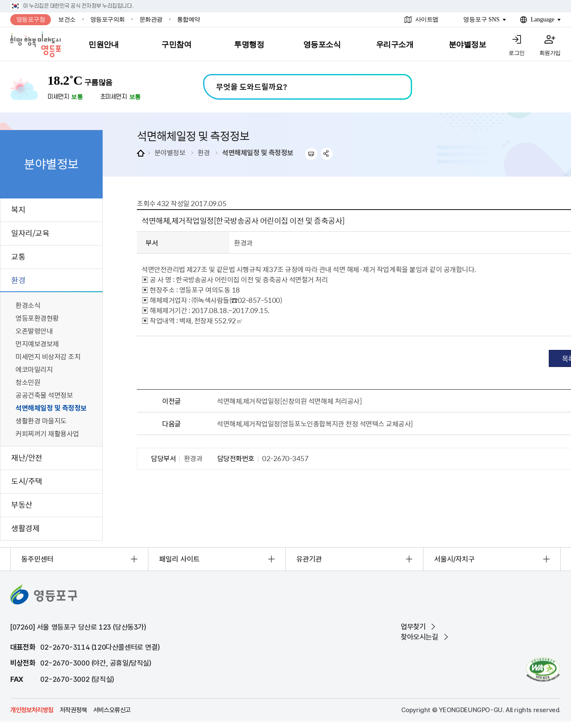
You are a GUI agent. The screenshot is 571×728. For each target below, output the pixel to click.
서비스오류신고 (112, 710)
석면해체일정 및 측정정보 (258, 152)
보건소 (67, 19)
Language (543, 19)
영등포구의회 (108, 19)
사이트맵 (427, 19)
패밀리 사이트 (179, 559)
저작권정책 (73, 710)
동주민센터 (37, 559)
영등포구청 (31, 19)
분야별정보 (170, 152)
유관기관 (309, 559)
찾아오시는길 (420, 637)
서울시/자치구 (454, 559)
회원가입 (550, 53)
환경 (204, 152)
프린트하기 (311, 154)
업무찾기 (413, 627)
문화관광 (151, 19)
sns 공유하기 (327, 154)
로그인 (517, 53)
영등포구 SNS (481, 19)
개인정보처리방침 (32, 710)
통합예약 (189, 19)
